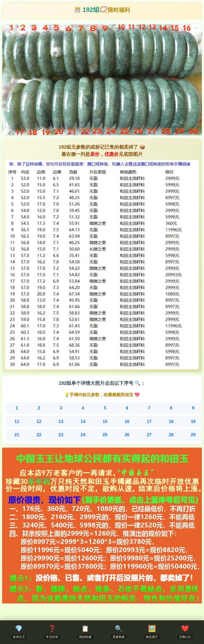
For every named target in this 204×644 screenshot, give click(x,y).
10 (188, 408)
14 (73, 421)
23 (54, 435)
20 (189, 421)
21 (16, 435)
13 (54, 421)
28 (150, 435)
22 (35, 435)
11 (16, 421)
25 (92, 435)
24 (73, 435)
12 (35, 421)
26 (112, 435)
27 (131, 435)
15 (92, 421)
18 (150, 421)
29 (169, 435)
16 (112, 421)
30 (189, 435)
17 (131, 421)
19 (169, 421)
